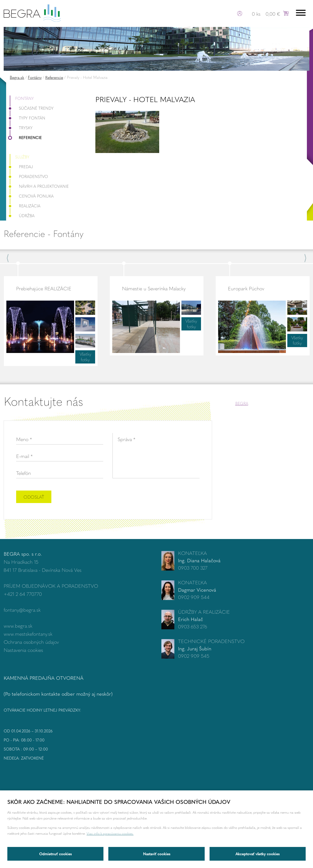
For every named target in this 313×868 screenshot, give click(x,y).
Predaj (21, 167)
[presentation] (162, 497)
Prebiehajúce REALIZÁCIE (44, 288)
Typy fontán (28, 118)
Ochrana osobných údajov (31, 642)
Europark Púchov (246, 288)
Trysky (21, 128)
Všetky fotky (85, 357)
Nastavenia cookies (23, 650)
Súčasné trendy (32, 108)
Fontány (35, 77)
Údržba (22, 216)
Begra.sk (17, 77)
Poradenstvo (29, 176)
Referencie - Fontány (44, 233)
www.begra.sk (18, 626)
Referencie (54, 77)
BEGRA (242, 403)
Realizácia (25, 206)
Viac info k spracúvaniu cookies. (110, 833)
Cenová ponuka (32, 196)
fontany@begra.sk (22, 610)
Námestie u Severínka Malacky (154, 288)
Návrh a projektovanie (39, 186)
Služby (22, 157)
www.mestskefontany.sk (28, 634)
